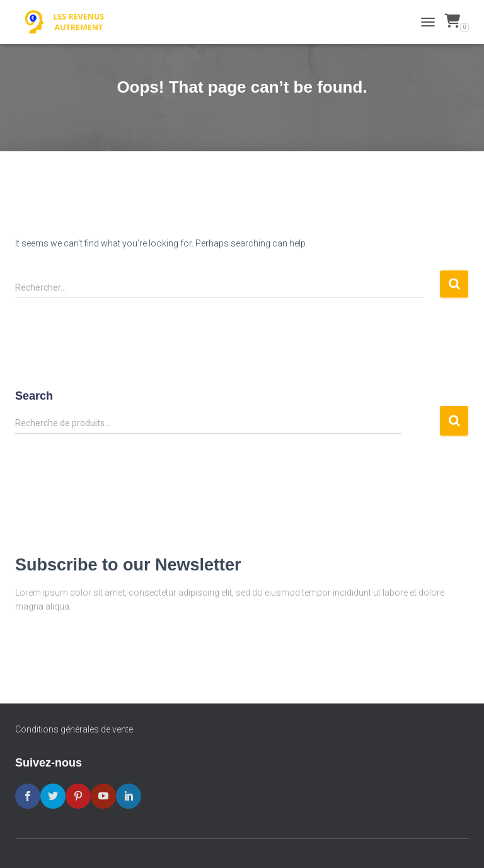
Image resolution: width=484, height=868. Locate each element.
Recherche (454, 421)
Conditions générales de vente (74, 729)
